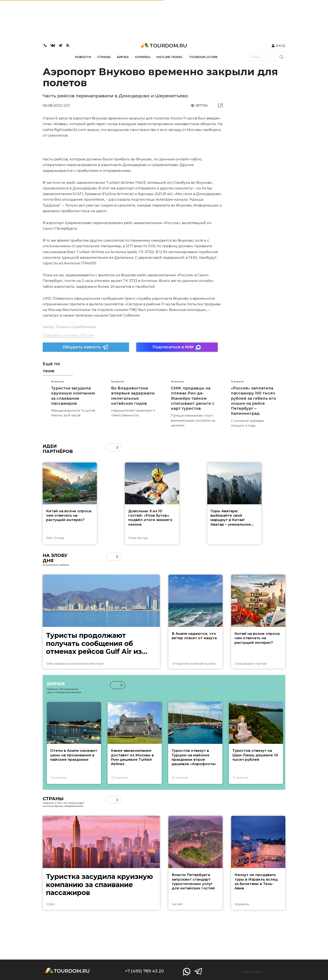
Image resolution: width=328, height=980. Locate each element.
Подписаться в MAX (177, 347)
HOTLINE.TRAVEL (170, 57)
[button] (117, 447)
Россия (87, 335)
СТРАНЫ (104, 57)
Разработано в (252, 972)
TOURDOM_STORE (203, 57)
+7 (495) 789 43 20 (144, 971)
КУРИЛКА (143, 57)
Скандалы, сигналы (61, 335)
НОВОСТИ (83, 57)
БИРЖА (123, 57)
